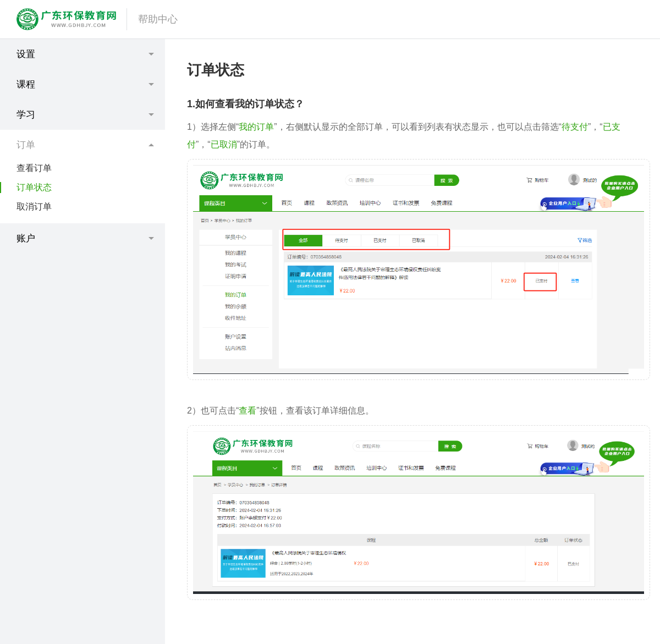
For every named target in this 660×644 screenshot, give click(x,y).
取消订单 (34, 207)
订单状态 (34, 187)
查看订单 (34, 168)
